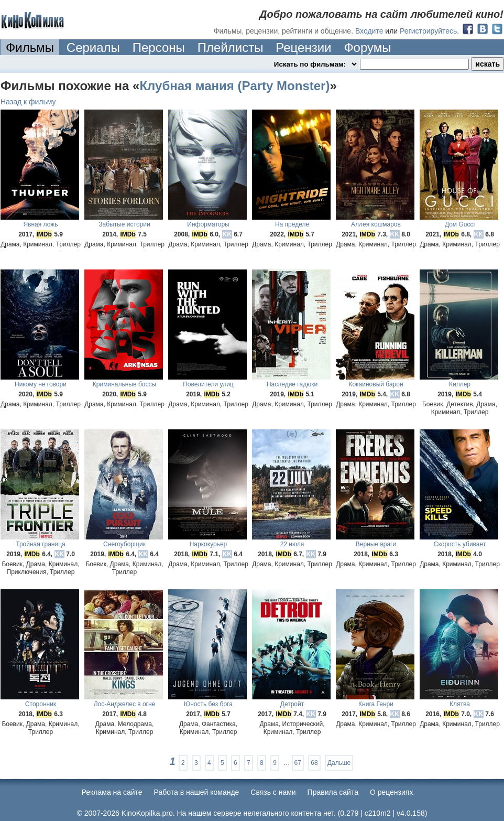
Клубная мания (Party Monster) (234, 86)
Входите (369, 31)
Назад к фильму (28, 102)
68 (314, 763)
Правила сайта (333, 792)
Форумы (367, 47)
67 (298, 763)
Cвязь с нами (273, 792)
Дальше (339, 763)
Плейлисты (231, 47)
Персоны (159, 47)
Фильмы (30, 47)
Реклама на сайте (112, 792)
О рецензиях (392, 792)
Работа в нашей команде (197, 792)
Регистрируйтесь (428, 31)
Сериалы (93, 47)
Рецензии (303, 47)
